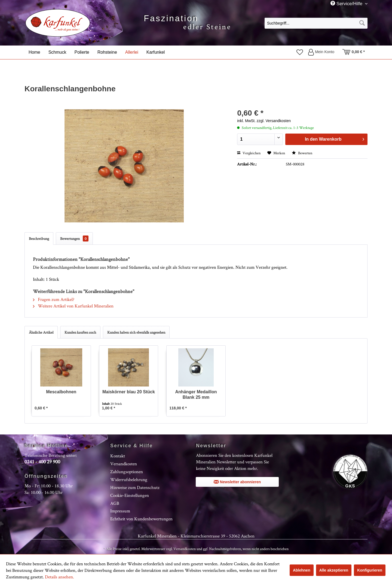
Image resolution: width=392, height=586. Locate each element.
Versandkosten (124, 464)
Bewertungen (74, 238)
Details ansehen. (59, 577)
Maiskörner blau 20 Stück (129, 392)
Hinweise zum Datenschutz (135, 487)
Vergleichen (249, 153)
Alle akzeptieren (334, 570)
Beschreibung (39, 238)
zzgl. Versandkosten (274, 121)
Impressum (120, 511)
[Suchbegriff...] (316, 23)
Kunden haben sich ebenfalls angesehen (136, 332)
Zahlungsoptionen (127, 472)
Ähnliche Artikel (41, 332)
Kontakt (118, 456)
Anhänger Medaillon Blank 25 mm (196, 395)
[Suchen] (362, 23)
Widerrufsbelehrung (129, 479)
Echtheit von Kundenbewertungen (141, 519)
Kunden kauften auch (80, 332)
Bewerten (302, 153)
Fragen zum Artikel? (54, 299)
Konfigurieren (370, 570)
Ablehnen (302, 570)
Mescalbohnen (61, 392)
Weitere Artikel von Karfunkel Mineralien (73, 306)
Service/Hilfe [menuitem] (347, 4)
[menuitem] (316, 23)
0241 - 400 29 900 (42, 462)
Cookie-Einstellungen (130, 495)
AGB (115, 503)
